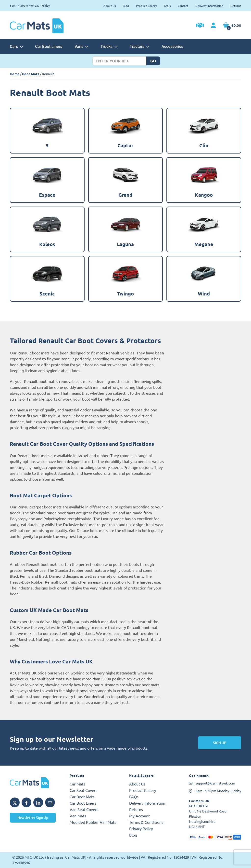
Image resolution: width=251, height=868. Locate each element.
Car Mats (77, 784)
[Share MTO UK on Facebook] (26, 802)
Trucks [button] (109, 47)
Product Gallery (146, 6)
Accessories (172, 47)
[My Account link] (213, 26)
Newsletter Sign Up (33, 818)
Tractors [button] (139, 47)
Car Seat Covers (83, 790)
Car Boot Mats (82, 797)
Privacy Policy (141, 828)
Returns (236, 6)
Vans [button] (81, 47)
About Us (110, 6)
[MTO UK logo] (36, 783)
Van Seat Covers (84, 809)
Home (15, 74)
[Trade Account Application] (200, 26)
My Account (139, 816)
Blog (126, 6)
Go (153, 61)
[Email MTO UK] (50, 802)
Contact (183, 6)
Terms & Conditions (146, 822)
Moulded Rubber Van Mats (93, 822)
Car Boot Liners (49, 47)
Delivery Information (209, 6)
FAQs (167, 6)
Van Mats (78, 816)
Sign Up (220, 743)
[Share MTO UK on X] (15, 802)
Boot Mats (31, 74)
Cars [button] (16, 47)
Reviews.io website (26, 685)
